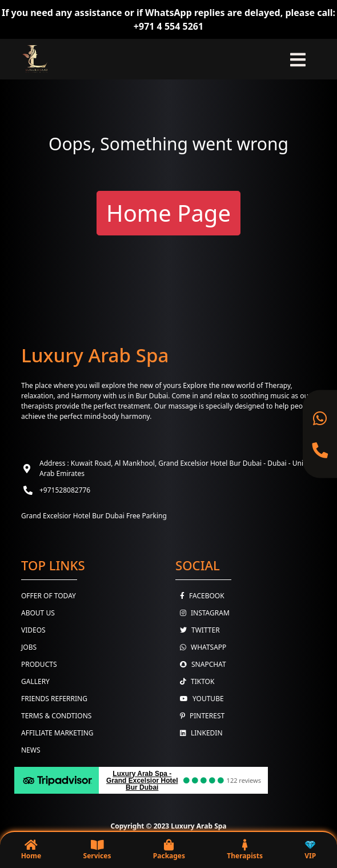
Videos (33, 630)
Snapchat (201, 664)
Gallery (35, 681)
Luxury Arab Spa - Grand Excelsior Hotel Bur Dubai (142, 781)
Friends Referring (54, 699)
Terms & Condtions (56, 716)
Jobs (29, 647)
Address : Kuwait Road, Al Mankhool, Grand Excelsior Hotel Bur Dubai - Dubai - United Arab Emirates (176, 468)
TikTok (195, 681)
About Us (38, 613)
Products (39, 664)
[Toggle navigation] (298, 59)
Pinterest (200, 716)
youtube (200, 699)
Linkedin (199, 733)
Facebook (200, 596)
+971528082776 (65, 490)
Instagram (202, 613)
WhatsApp (201, 647)
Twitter (198, 630)
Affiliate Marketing (57, 733)
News (31, 750)
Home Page (168, 213)
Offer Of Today (49, 596)
